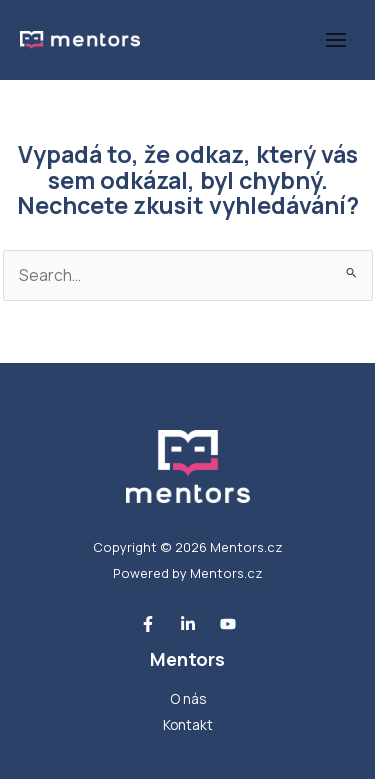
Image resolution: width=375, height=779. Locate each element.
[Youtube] (228, 624)
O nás (188, 698)
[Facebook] (148, 624)
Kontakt (188, 724)
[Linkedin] (188, 624)
